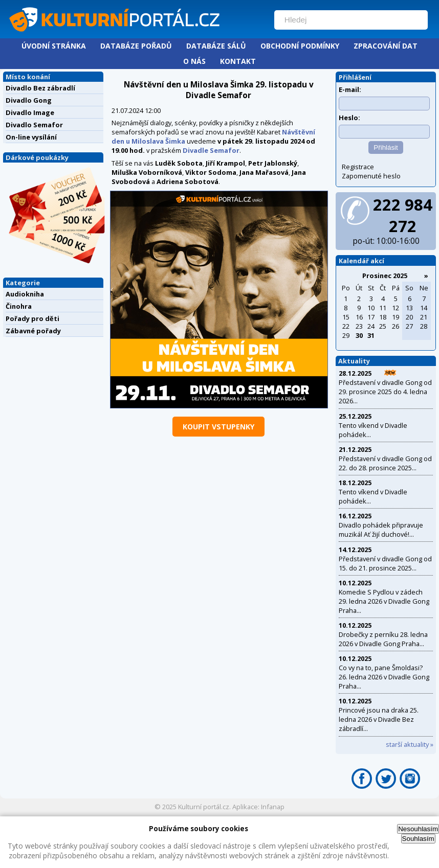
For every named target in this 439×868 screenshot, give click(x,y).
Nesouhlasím (418, 829)
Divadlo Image (30, 112)
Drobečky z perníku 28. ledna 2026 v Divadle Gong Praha (383, 639)
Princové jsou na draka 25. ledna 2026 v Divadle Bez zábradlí (379, 719)
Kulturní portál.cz (204, 807)
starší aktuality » (410, 744)
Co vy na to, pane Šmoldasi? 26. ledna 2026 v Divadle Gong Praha (384, 677)
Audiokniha (25, 294)
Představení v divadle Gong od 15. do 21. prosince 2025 (385, 563)
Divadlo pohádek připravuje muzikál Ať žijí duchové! (381, 530)
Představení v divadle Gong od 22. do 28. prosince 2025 (385, 463)
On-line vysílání (31, 137)
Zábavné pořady (33, 331)
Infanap (273, 807)
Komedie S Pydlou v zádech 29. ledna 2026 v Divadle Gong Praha (384, 601)
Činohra (19, 306)
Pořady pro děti (32, 318)
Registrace (358, 167)
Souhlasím (418, 839)
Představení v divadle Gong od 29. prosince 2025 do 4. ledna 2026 (385, 392)
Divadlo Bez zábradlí (40, 88)
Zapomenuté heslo (371, 176)
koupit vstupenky (218, 427)
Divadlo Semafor (34, 125)
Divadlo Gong (29, 100)
